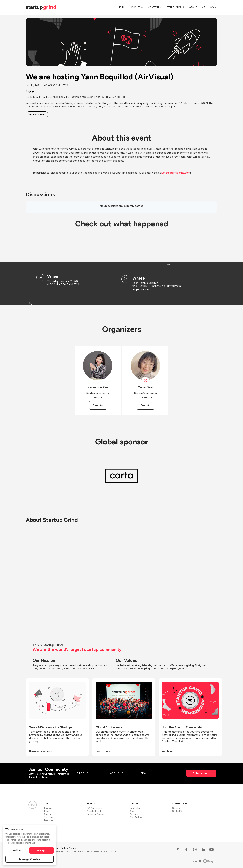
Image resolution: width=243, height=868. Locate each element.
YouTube (134, 814)
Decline (16, 850)
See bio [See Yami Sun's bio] (145, 405)
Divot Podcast (136, 817)
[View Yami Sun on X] (145, 381)
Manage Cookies (30, 859)
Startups (48, 814)
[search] (204, 7)
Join (121, 7)
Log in (213, 7)
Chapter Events (94, 811)
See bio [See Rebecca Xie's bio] (98, 405)
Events (136, 7)
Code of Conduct (69, 848)
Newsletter (135, 808)
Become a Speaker (96, 814)
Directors (49, 820)
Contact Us (177, 811)
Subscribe (200, 773)
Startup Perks (175, 7)
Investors (49, 808)
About (193, 7)
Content (154, 7)
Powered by (203, 861)
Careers (176, 808)
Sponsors (49, 817)
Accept (42, 850)
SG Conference (95, 808)
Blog (132, 811)
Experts (48, 811)
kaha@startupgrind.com (176, 173)
